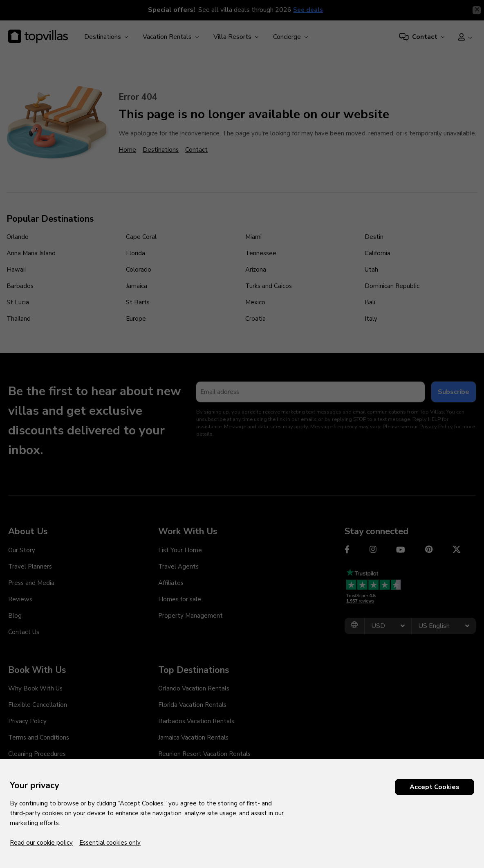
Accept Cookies (435, 787)
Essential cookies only (110, 843)
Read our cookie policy (41, 843)
